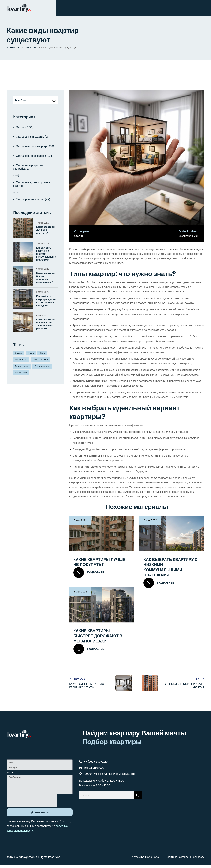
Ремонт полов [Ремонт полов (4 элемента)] (22, 366)
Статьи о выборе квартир (31, 146)
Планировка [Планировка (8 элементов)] (21, 360)
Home (11, 48)
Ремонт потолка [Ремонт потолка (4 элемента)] (42, 366)
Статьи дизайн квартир (30, 137)
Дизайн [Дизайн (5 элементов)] (19, 353)
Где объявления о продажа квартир (184, 686)
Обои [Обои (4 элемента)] (42, 353)
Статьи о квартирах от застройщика (28, 167)
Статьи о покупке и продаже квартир (32, 184)
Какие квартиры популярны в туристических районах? (46, 324)
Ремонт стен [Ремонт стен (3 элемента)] (21, 373)
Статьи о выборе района (31, 156)
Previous (79, 679)
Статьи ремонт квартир (30, 200)
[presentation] (32, 800)
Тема (10, 772)
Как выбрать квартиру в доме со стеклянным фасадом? (46, 301)
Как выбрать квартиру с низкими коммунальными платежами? (170, 567)
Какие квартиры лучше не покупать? (99, 562)
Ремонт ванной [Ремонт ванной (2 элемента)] (40, 360)
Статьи (27, 48)
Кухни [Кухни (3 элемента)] (31, 353)
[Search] (138, 795)
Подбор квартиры (112, 742)
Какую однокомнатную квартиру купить (87, 686)
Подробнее (89, 573)
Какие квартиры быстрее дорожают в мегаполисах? (98, 636)
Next (198, 679)
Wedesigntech (25, 857)
